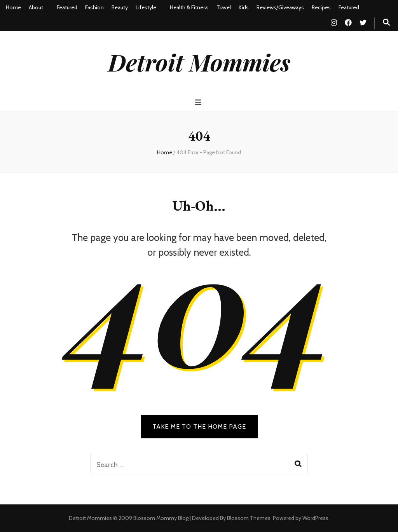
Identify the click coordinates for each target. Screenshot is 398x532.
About (36, 7)
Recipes (321, 7)
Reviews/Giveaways (280, 7)
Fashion (94, 7)
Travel (224, 7)
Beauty (120, 7)
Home (13, 7)
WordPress (315, 518)
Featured (67, 7)
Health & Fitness (189, 7)
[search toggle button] (386, 22)
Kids (244, 7)
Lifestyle (146, 7)
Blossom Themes (249, 518)
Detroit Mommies (199, 62)
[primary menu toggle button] (199, 102)
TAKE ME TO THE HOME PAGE (199, 426)
